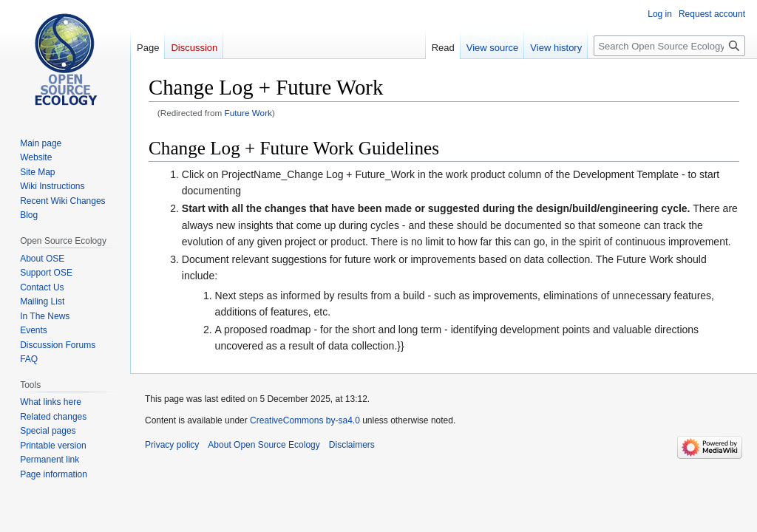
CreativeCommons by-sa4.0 (305, 420)
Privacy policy (172, 445)
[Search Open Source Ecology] (669, 46)
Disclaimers (352, 445)
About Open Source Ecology (264, 445)
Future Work (248, 113)
